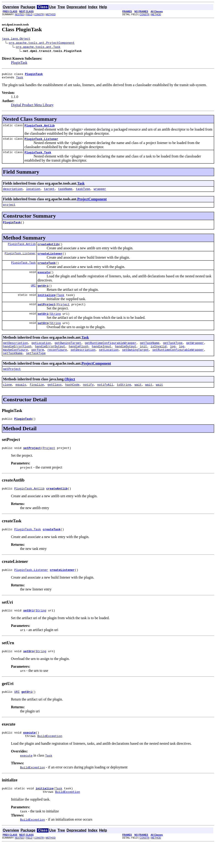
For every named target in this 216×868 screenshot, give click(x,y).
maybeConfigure (15, 364)
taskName (65, 193)
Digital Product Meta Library (32, 107)
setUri (43, 325)
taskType (83, 193)
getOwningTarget (68, 356)
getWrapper (195, 356)
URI (33, 295)
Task (19, 79)
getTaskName (150, 356)
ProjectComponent (92, 204)
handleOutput (126, 360)
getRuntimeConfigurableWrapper (111, 356)
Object (70, 395)
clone (7, 401)
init (143, 360)
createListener (50, 261)
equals (21, 401)
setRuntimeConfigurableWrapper (178, 364)
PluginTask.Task (38, 156)
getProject (12, 384)
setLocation (109, 364)
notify (88, 401)
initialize (46, 305)
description (13, 193)
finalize (37, 401)
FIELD (29, 14)
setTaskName (13, 368)
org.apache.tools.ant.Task (38, 47)
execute (44, 281)
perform (38, 364)
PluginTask (19, 63)
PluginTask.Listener (41, 142)
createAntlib (48, 251)
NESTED (19, 14)
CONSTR (39, 14)
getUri (43, 295)
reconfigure (57, 364)
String (55, 325)
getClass (54, 401)
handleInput (102, 360)
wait (138, 401)
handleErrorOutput (50, 360)
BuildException (50, 759)
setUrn (43, 335)
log (173, 360)
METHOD (51, 14)
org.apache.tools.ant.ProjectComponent (42, 43)
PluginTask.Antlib (40, 128)
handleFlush (79, 360)
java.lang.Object (16, 39)
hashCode (72, 401)
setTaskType (36, 368)
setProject (46, 315)
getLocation (41, 356)
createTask (46, 271)
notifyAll (105, 401)
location (33, 193)
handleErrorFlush (17, 360)
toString (124, 401)
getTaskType (173, 356)
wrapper (100, 193)
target (49, 193)
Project (63, 315)
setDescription (83, 364)
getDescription (15, 356)
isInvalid (159, 360)
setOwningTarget (135, 364)
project (9, 210)
